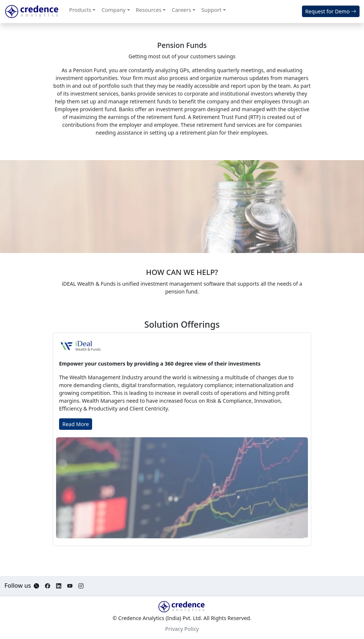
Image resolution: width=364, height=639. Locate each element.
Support (211, 10)
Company (113, 10)
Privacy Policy (182, 629)
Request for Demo (331, 11)
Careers (181, 10)
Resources (149, 10)
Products (80, 10)
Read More (76, 424)
